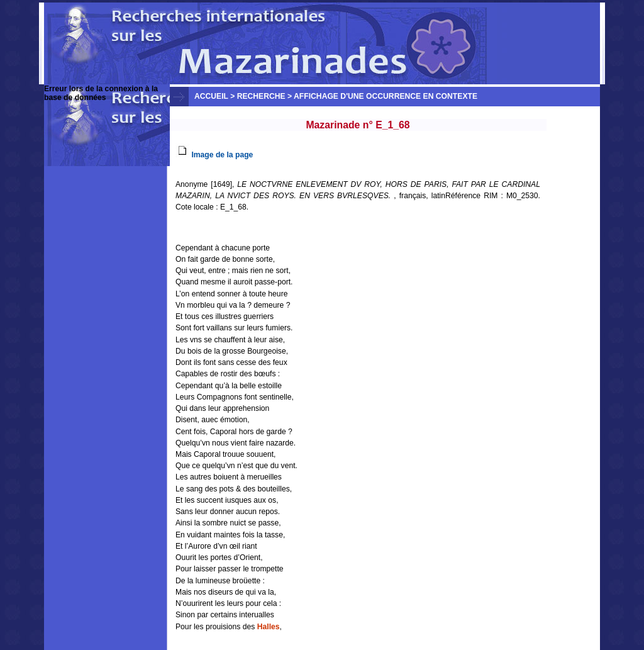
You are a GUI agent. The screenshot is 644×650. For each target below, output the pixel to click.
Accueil (211, 96)
